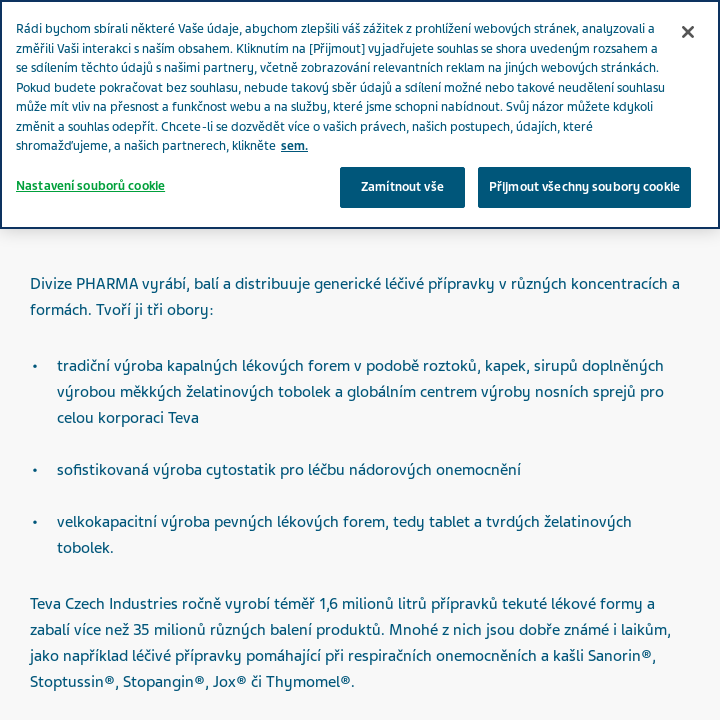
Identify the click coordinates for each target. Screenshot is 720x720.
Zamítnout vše (402, 187)
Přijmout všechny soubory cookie (584, 187)
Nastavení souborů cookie (90, 186)
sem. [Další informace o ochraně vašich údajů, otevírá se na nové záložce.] (294, 146)
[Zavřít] (688, 32)
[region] (360, 114)
